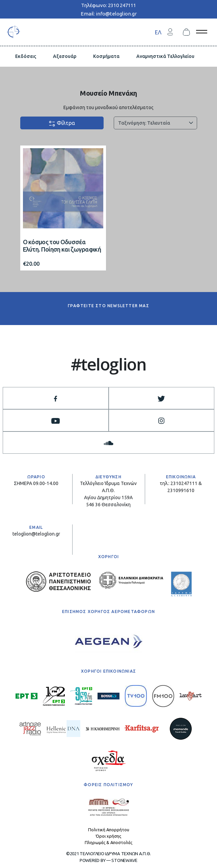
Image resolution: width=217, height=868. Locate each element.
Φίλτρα (62, 123)
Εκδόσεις (26, 56)
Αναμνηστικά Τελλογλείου (165, 56)
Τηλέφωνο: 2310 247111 (109, 5)
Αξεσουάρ (65, 56)
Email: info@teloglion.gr (109, 14)
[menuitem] (158, 32)
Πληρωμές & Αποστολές (109, 842)
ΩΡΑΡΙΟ (36, 477)
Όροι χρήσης (109, 836)
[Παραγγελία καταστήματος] (155, 123)
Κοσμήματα (106, 56)
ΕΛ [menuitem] (158, 32)
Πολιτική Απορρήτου (109, 830)
